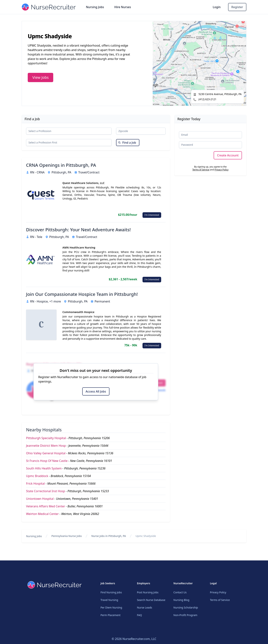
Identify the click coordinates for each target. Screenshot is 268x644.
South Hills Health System (44, 468)
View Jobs (40, 77)
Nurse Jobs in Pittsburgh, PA (109, 536)
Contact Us (180, 592)
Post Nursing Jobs (148, 592)
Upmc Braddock (37, 476)
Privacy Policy (221, 170)
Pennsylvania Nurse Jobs (67, 536)
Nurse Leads (145, 607)
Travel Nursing (109, 600)
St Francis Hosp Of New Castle (47, 461)
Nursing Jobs (95, 7)
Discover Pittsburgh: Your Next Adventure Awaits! (78, 230)
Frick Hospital (35, 484)
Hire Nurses (123, 7)
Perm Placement (111, 615)
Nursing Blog (181, 600)
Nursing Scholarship (186, 607)
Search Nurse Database (151, 600)
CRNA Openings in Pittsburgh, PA (61, 165)
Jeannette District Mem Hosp (46, 446)
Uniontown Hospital (40, 499)
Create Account (228, 155)
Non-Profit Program (185, 615)
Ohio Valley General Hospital (46, 453)
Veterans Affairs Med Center (46, 506)
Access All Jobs (96, 391)
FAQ (139, 615)
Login (217, 7)
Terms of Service (201, 170)
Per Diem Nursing (111, 607)
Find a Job (127, 143)
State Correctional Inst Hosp (46, 491)
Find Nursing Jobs (111, 592)
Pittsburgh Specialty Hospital (46, 438)
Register (237, 7)
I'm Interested (152, 215)
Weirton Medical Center (42, 514)
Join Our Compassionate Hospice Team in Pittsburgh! (82, 294)
